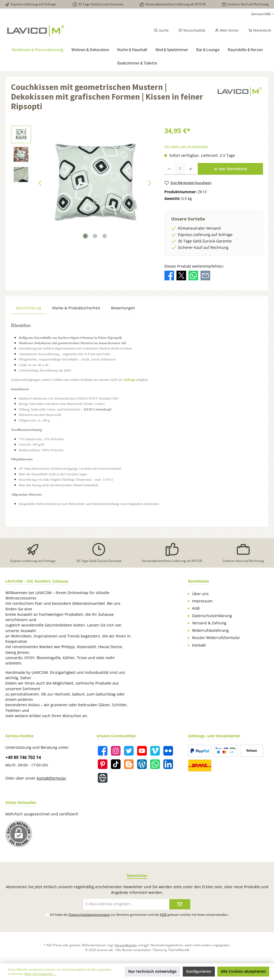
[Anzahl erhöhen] (191, 169)
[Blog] (142, 764)
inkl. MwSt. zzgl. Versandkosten (186, 146)
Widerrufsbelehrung (210, 630)
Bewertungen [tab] (123, 308)
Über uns (200, 594)
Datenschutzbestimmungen (89, 914)
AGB (196, 608)
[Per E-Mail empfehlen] (205, 275)
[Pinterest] (103, 764)
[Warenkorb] (258, 31)
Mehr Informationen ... (40, 974)
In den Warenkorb (231, 169)
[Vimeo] (155, 751)
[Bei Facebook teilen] (169, 275)
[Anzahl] (180, 169)
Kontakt (199, 645)
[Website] (103, 778)
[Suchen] (161, 31)
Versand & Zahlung (209, 623)
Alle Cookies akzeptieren (243, 971)
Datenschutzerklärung (212, 616)
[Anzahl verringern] (169, 169)
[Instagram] (116, 751)
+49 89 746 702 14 (23, 757)
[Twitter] (129, 751)
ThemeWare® (179, 950)
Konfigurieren (199, 971)
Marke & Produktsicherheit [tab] (76, 308)
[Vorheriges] (40, 183)
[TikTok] (116, 764)
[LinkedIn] (168, 764)
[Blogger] (129, 764)
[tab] (29, 308)
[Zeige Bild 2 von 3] (95, 236)
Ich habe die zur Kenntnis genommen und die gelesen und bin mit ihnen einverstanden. (139, 914)
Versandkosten (126, 945)
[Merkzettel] (192, 31)
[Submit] (180, 904)
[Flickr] (168, 751)
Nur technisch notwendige (152, 971)
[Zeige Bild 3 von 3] (105, 236)
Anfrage (130, 380)
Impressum (202, 601)
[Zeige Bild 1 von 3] (85, 236)
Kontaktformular (51, 778)
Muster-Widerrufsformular (216, 638)
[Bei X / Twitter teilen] (181, 275)
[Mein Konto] (227, 31)
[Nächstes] (149, 183)
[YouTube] (142, 751)
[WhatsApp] (155, 764)
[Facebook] (103, 751)
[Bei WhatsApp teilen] (193, 275)
